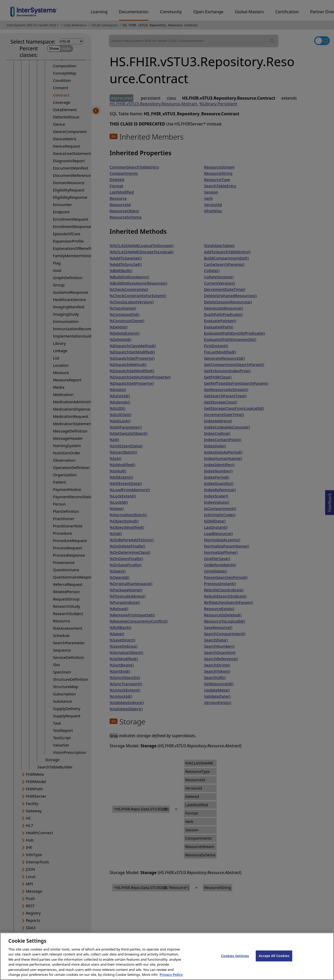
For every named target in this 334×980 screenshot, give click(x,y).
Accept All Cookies (274, 963)
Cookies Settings (235, 963)
